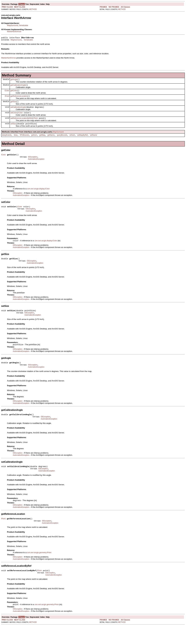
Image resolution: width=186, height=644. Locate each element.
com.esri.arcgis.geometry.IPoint (39, 569)
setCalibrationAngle (18, 111)
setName (93, 140)
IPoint (7, 99)
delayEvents (7, 140)
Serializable (24, 25)
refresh (72, 140)
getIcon (34, 140)
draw (16, 140)
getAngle (14, 81)
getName (51, 140)
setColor (14, 117)
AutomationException (36, 166)
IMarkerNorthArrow (9, 59)
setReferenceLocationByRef (21, 123)
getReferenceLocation (19, 99)
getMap (42, 140)
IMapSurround (12, 25)
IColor (7, 93)
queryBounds (62, 140)
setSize (13, 129)
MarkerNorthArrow (14, 32)
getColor (14, 93)
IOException (33, 163)
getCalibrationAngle (18, 87)
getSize (13, 105)
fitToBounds (24, 140)
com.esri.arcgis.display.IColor (38, 195)
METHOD (33, 9)
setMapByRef (82, 140)
